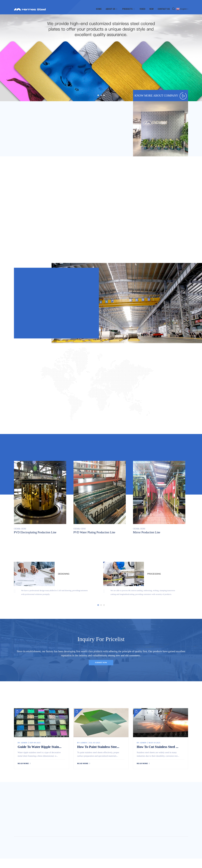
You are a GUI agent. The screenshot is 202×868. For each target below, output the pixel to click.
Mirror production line (147, 531)
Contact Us (164, 6)
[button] (98, 92)
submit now (101, 668)
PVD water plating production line (94, 531)
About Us (112, 5)
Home (99, 6)
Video (142, 6)
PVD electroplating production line (35, 531)
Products (129, 5)
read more (24, 773)
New (152, 6)
